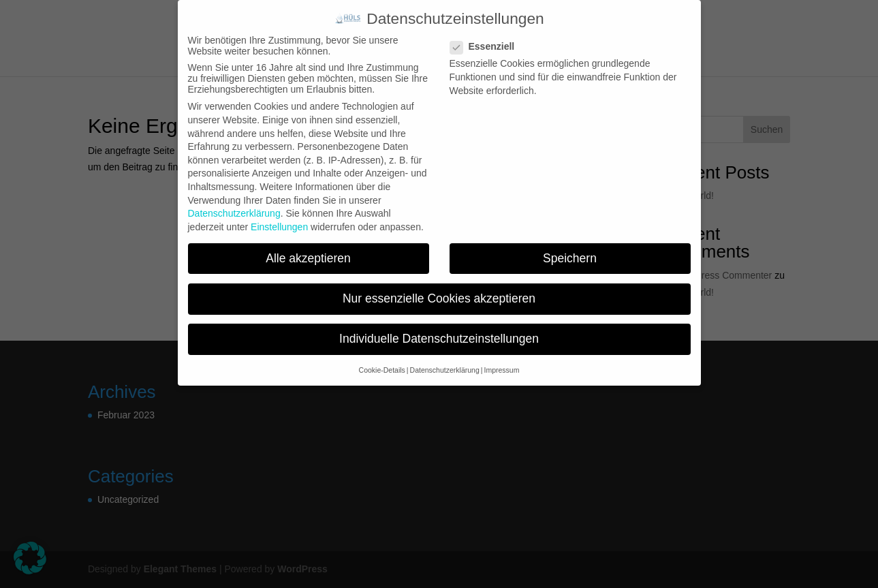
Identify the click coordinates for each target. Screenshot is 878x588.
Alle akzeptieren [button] (308, 258)
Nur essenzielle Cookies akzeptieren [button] (439, 298)
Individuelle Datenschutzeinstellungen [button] (439, 339)
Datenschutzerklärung (234, 213)
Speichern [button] (570, 258)
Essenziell (488, 46)
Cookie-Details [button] (382, 370)
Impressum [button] (501, 370)
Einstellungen (279, 227)
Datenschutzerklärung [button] (445, 370)
